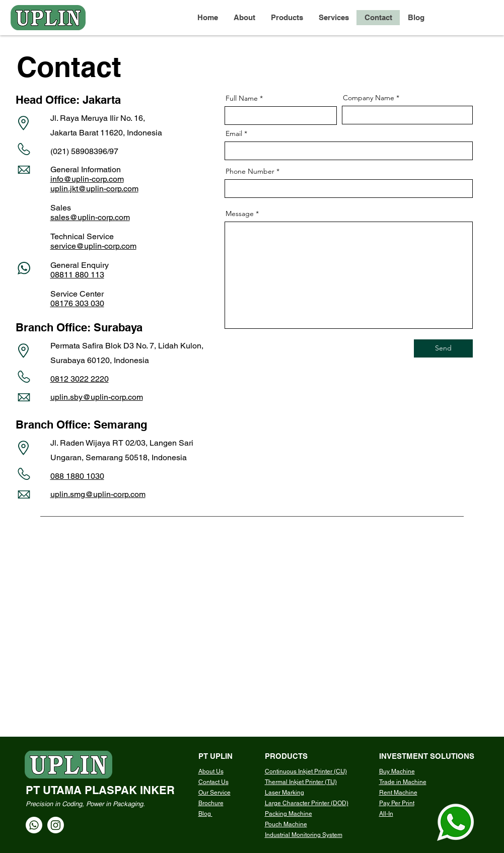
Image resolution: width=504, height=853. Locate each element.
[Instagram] (56, 825)
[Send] (443, 348)
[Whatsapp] (34, 825)
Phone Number (250, 171)
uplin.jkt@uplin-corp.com (94, 189)
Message (240, 214)
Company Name (369, 98)
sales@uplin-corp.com (90, 217)
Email (234, 133)
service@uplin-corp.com (93, 246)
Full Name (242, 98)
